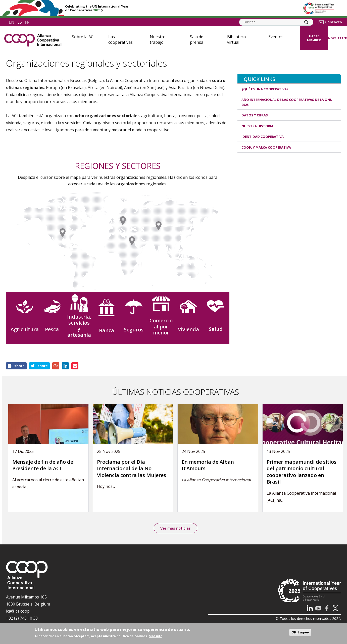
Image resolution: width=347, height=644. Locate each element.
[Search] (306, 22)
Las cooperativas (120, 39)
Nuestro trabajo (158, 39)
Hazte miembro (314, 38)
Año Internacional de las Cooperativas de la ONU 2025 (287, 102)
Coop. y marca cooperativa (266, 147)
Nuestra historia (257, 126)
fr (27, 22)
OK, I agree (300, 632)
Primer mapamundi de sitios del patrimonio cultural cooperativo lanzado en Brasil (302, 472)
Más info (156, 636)
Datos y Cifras (255, 115)
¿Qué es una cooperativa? (265, 89)
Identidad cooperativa (263, 137)
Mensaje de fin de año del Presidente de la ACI (43, 465)
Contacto (334, 22)
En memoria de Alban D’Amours (208, 465)
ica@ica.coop (18, 612)
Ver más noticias (176, 528)
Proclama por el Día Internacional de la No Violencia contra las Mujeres (132, 468)
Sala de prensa (197, 39)
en (12, 22)
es (20, 22)
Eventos (276, 37)
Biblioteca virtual (236, 39)
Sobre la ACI (83, 37)
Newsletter (338, 38)
